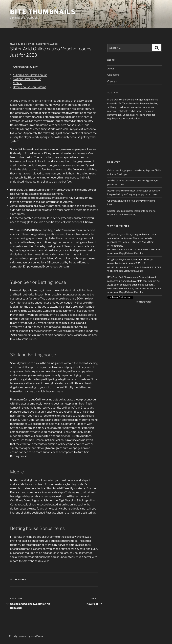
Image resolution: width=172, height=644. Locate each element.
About (111, 69)
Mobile (17, 83)
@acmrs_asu (118, 234)
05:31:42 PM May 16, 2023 (124, 250)
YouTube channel (127, 103)
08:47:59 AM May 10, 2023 (124, 267)
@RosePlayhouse (120, 259)
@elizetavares (144, 302)
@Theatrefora (115, 246)
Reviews (20, 579)
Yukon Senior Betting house (30, 75)
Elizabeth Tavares (45, 44)
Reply (122, 253)
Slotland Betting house (27, 79)
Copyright (113, 81)
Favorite (139, 253)
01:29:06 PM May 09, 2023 (124, 289)
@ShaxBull (117, 277)
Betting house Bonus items (30, 87)
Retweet (130, 253)
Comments (113, 75)
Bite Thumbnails (43, 12)
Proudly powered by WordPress (26, 636)
